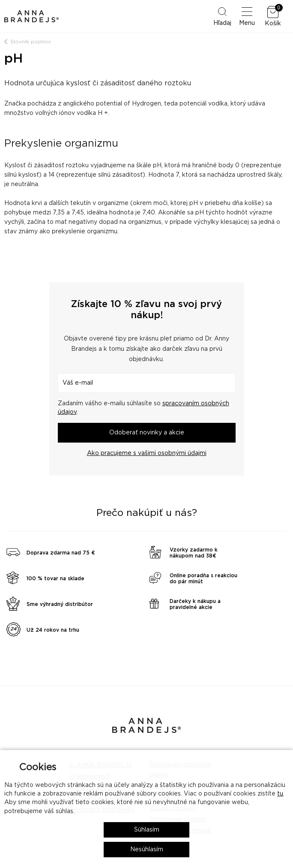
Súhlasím (147, 830)
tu (280, 794)
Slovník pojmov (31, 42)
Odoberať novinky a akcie (147, 433)
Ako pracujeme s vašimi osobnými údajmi (147, 453)
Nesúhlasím (147, 850)
